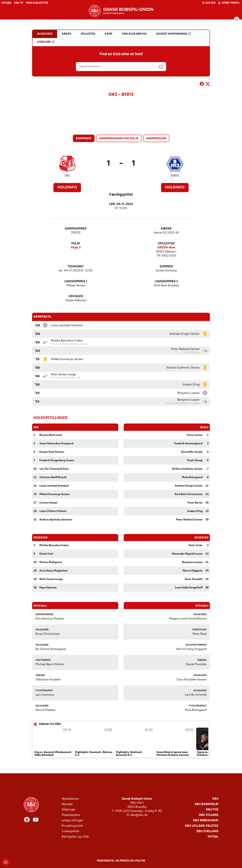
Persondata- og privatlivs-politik (121, 861)
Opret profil (229, 3)
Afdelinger (69, 810)
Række (166, 229)
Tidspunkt (76, 267)
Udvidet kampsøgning (173, 34)
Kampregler (156, 139)
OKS (67, 176)
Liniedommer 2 (166, 282)
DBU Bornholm (207, 804)
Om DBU (6, 3)
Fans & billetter (37, 3)
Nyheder (67, 804)
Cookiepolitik (70, 831)
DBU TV (19, 3)
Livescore (46, 42)
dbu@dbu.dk (139, 815)
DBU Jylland (209, 815)
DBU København (206, 820)
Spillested (166, 244)
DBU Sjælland (207, 831)
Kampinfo (84, 139)
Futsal (213, 837)
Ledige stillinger (72, 820)
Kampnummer (76, 229)
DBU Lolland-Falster (202, 826)
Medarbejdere (71, 815)
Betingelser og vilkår (75, 837)
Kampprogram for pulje (119, 139)
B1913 (175, 176)
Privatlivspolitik (72, 826)
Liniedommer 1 (76, 282)
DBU (215, 799)
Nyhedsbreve (70, 799)
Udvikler (76, 296)
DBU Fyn (212, 810)
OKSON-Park (166, 248)
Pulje (76, 244)
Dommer (166, 267)
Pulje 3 (76, 248)
